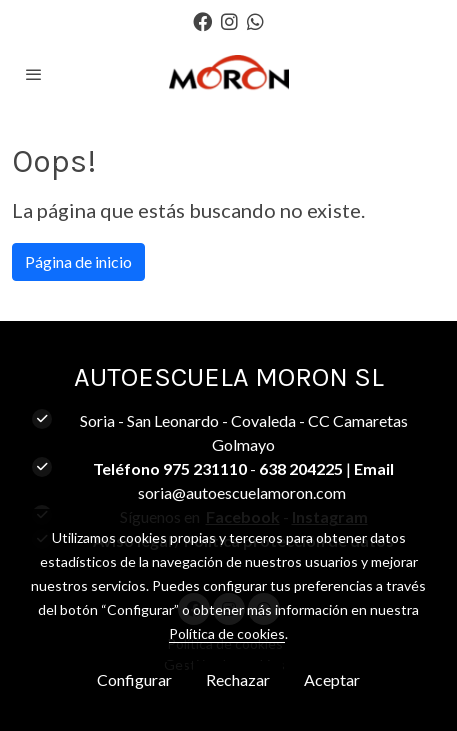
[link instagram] (229, 20)
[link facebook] (202, 20)
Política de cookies (227, 633)
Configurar (134, 679)
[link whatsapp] (255, 20)
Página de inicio (78, 261)
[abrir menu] (34, 74)
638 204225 (301, 468)
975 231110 (205, 468)
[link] (229, 74)
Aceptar (332, 679)
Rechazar (238, 679)
